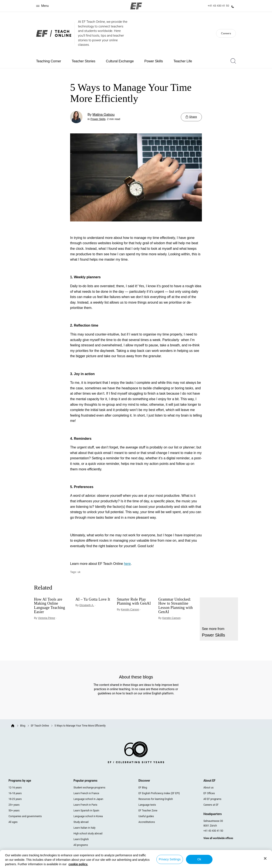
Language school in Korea (88, 816)
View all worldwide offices (218, 838)
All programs (81, 845)
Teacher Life (183, 61)
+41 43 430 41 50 (213, 831)
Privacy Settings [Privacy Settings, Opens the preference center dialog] (170, 859)
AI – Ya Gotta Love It (93, 599)
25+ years (14, 805)
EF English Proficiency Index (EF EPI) (159, 793)
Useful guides (146, 816)
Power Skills (154, 61)
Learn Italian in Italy (85, 828)
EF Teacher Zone (148, 811)
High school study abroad (88, 834)
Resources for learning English (156, 799)
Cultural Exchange (120, 61)
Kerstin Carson (130, 609)
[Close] (265, 858)
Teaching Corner (49, 61)
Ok (199, 859)
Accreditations (147, 822)
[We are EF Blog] (54, 33)
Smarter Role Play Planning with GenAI (134, 602)
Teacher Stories (83, 61)
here (127, 564)
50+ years (14, 811)
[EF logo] (136, 753)
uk (79, 572)
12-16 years (15, 788)
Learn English (81, 839)
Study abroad (81, 822)
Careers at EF (211, 805)
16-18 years (15, 793)
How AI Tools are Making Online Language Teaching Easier (50, 606)
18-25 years (15, 799)
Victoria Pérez (47, 618)
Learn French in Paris (85, 805)
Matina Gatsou (103, 115)
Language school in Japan (88, 799)
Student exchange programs (89, 788)
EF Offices (209, 793)
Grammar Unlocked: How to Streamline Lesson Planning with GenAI (176, 606)
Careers (226, 33)
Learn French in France (86, 793)
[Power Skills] (219, 619)
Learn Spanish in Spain (86, 811)
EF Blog (143, 788)
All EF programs (212, 799)
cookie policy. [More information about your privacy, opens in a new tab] (78, 864)
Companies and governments (25, 816)
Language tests (147, 805)
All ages (13, 822)
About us (208, 788)
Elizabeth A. (87, 605)
